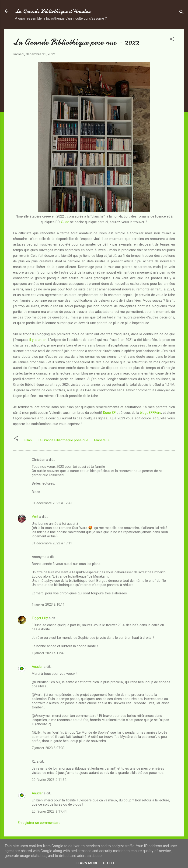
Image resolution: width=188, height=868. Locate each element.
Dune (65, 222)
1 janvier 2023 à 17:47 (48, 653)
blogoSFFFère (151, 413)
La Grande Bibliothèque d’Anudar (53, 11)
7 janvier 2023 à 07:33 (48, 748)
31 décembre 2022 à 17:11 (52, 543)
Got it (109, 863)
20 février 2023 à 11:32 (49, 780)
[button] (172, 40)
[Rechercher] (181, 13)
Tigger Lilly (40, 618)
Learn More (87, 863)
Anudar (37, 667)
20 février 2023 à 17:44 (49, 811)
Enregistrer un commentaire (39, 823)
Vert (35, 517)
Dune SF (109, 413)
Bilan (28, 440)
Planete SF (102, 440)
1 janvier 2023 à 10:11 (48, 604)
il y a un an (38, 340)
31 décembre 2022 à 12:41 (52, 503)
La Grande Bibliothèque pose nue (63, 440)
